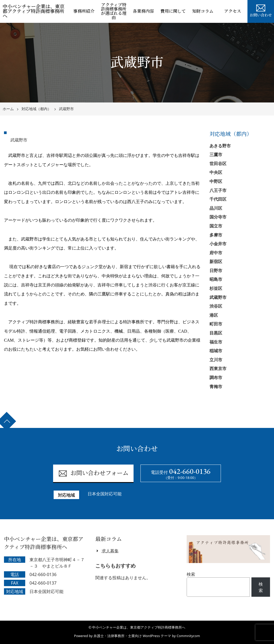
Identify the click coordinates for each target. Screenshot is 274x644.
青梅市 (216, 387)
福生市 (216, 342)
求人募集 (110, 551)
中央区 (216, 172)
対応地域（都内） (36, 109)
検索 (191, 574)
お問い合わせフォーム (93, 473)
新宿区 (216, 261)
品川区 (216, 208)
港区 (214, 315)
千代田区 (218, 199)
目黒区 (216, 333)
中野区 (216, 181)
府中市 (216, 253)
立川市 (216, 360)
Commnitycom (188, 636)
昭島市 (216, 279)
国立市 (216, 226)
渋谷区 (216, 306)
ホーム (8, 109)
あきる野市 (220, 146)
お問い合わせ (261, 10)
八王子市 (218, 190)
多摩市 (216, 235)
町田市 (216, 324)
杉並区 (216, 288)
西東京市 (218, 368)
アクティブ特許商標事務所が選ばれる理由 (114, 11)
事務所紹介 (84, 11)
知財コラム (203, 11)
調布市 (216, 377)
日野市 (216, 271)
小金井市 (218, 244)
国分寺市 (218, 217)
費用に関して (173, 11)
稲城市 (216, 351)
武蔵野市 (66, 109)
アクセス (233, 11)
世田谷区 (218, 164)
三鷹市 (216, 154)
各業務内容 (143, 11)
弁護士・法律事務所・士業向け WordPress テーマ (132, 636)
